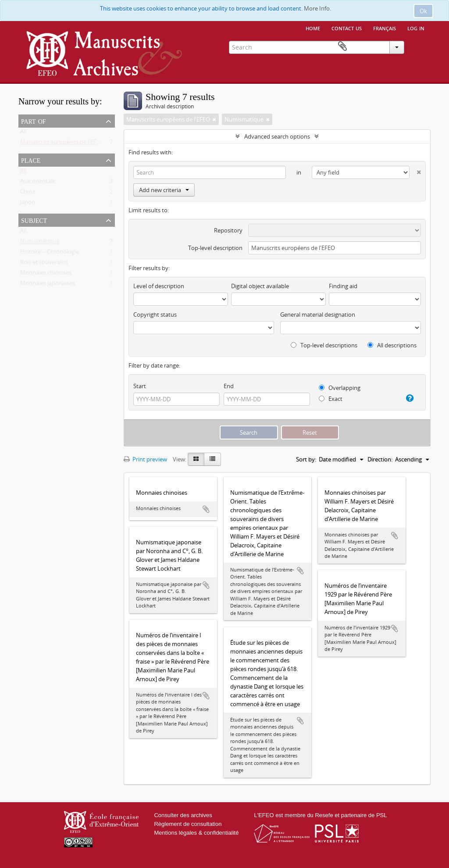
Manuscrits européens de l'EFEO (62, 144)
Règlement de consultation (188, 824)
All (23, 133)
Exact (331, 399)
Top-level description (215, 248)
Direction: (380, 459)
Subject (34, 220)
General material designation (318, 314)
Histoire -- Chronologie (50, 254)
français (385, 28)
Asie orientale (38, 183)
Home (313, 28)
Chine (28, 193)
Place (31, 160)
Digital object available (260, 286)
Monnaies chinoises (46, 275)
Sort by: (306, 459)
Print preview (145, 459)
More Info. (317, 8)
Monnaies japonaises (48, 285)
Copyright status (155, 314)
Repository (228, 230)
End (229, 386)
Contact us (347, 28)
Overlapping (340, 388)
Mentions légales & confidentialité (196, 833)
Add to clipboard (206, 509)
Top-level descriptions (324, 345)
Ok (423, 11)
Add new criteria (164, 190)
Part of (34, 121)
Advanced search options (277, 136)
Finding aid (343, 286)
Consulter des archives (183, 815)
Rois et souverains (44, 264)
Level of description (159, 286)
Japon (28, 204)
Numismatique (40, 243)
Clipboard (418, 46)
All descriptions (392, 345)
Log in (416, 28)
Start (140, 386)
